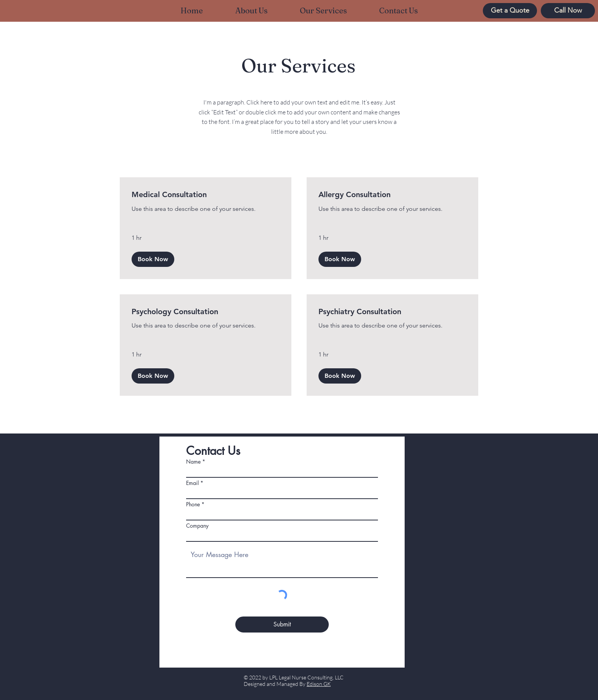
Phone (193, 504)
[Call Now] (568, 11)
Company (197, 526)
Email (192, 483)
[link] (206, 195)
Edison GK (319, 684)
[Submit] (282, 625)
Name (193, 462)
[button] (153, 259)
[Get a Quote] (510, 11)
